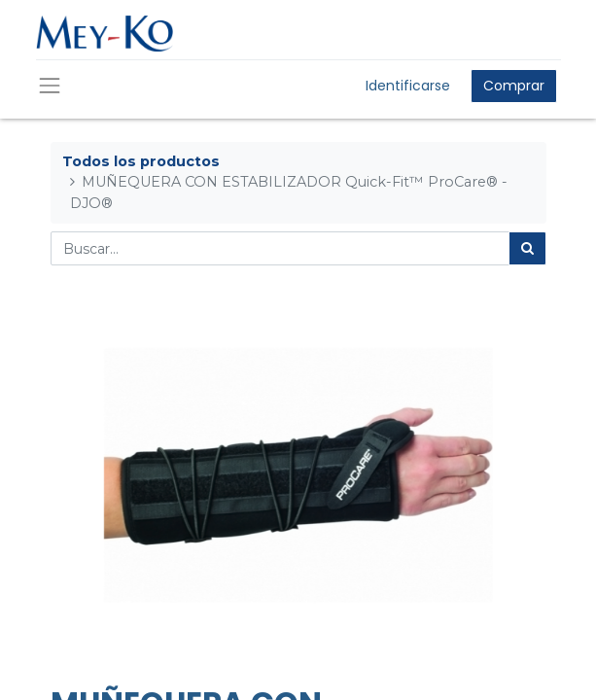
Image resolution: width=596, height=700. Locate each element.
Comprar (514, 86)
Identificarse (408, 86)
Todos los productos (141, 161)
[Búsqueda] (527, 248)
